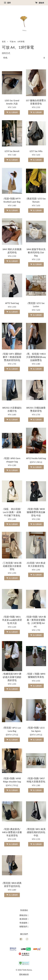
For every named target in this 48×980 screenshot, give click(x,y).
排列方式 (6, 53)
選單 (7, 3)
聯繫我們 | (24, 927)
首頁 (4, 42)
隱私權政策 (24, 974)
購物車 (40, 3)
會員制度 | (24, 919)
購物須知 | (24, 915)
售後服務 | (24, 923)
